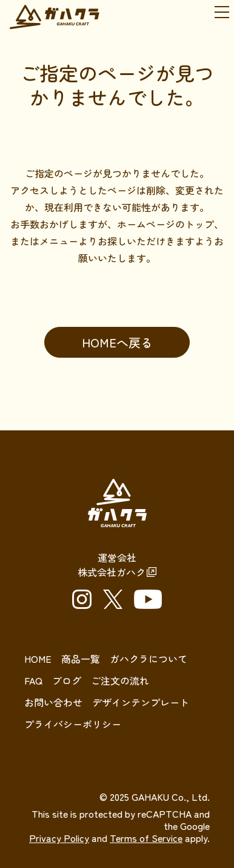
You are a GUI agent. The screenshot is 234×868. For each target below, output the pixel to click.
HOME (38, 659)
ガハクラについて (149, 659)
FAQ (33, 680)
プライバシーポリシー (73, 724)
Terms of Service (146, 838)
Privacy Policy (59, 838)
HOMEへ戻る (117, 342)
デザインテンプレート (141, 702)
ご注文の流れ (120, 680)
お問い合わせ (53, 702)
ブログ (67, 680)
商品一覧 (81, 659)
